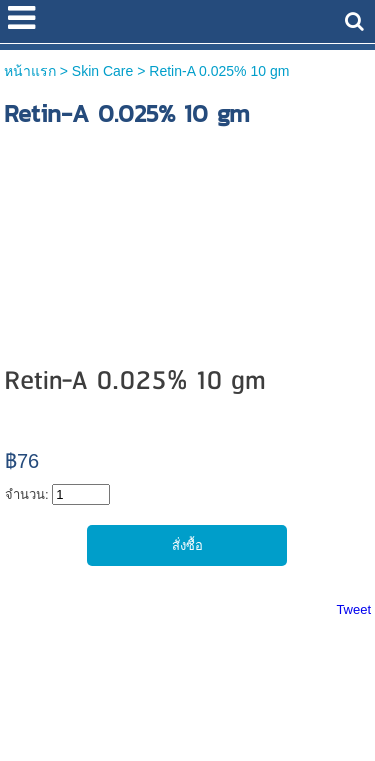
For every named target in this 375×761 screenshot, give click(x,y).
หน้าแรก (30, 71)
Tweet (353, 609)
